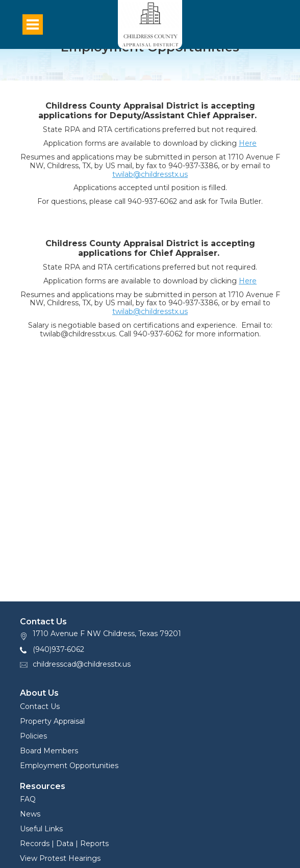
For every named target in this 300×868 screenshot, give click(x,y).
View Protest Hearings (60, 858)
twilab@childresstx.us (150, 174)
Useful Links (41, 829)
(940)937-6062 (58, 649)
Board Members (49, 751)
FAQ (28, 799)
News (30, 814)
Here (248, 143)
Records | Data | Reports (64, 844)
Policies (33, 736)
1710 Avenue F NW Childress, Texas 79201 (107, 634)
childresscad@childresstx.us (82, 664)
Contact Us (40, 706)
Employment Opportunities (69, 766)
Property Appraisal (52, 721)
